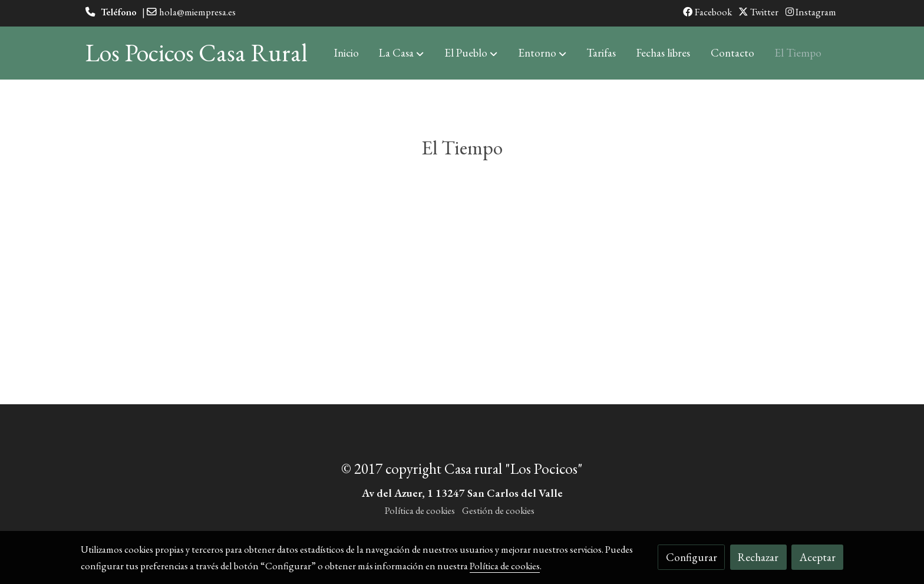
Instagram (811, 12)
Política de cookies (420, 510)
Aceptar (818, 557)
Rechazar (758, 557)
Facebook (707, 12)
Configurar (692, 557)
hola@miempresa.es (197, 12)
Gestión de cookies (498, 510)
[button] (401, 53)
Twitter (758, 12)
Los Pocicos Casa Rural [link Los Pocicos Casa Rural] (196, 53)
